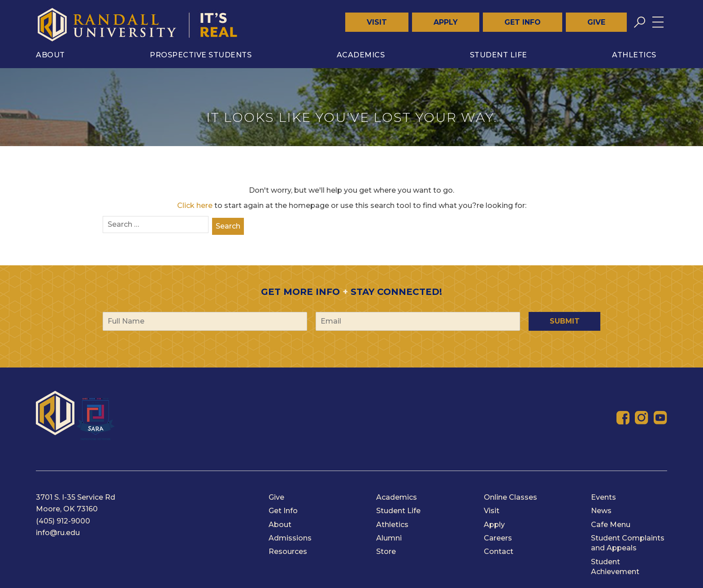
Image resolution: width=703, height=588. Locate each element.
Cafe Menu (611, 525)
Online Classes (510, 497)
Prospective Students (201, 55)
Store (386, 551)
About (50, 55)
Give (596, 22)
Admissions (290, 538)
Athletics (634, 55)
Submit (565, 321)
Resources (288, 551)
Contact (499, 551)
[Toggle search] (640, 22)
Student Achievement (615, 567)
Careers (498, 538)
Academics (361, 55)
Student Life (499, 55)
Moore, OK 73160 (67, 509)
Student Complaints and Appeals (628, 543)
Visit (377, 22)
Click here (195, 205)
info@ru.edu (58, 533)
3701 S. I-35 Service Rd (76, 497)
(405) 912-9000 (63, 521)
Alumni (389, 538)
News (601, 511)
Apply (446, 22)
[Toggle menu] (658, 22)
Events (603, 497)
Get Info (523, 22)
